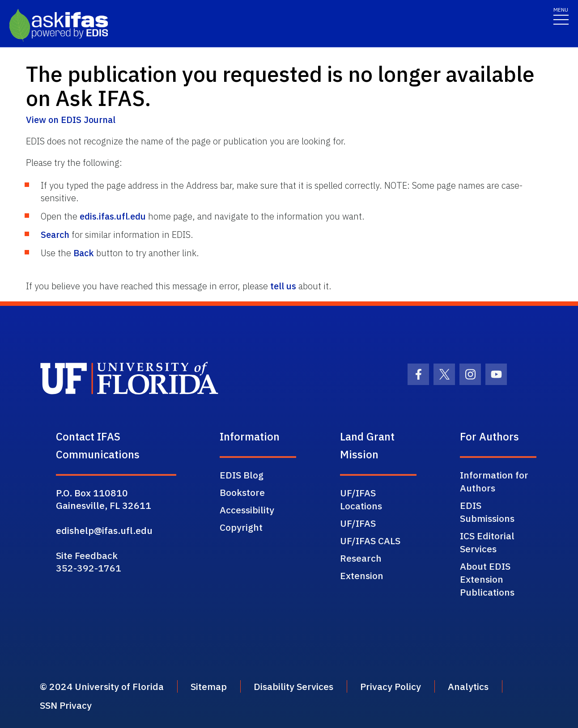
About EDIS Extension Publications (487, 579)
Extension (362, 576)
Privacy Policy (391, 686)
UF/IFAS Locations (361, 499)
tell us (283, 286)
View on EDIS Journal (71, 120)
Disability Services (293, 686)
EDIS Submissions (487, 512)
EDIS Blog (242, 475)
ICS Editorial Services (487, 542)
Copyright (241, 527)
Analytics (468, 686)
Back (84, 253)
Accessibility (247, 510)
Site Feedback (87, 555)
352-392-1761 (89, 568)
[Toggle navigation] (561, 15)
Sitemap (209, 686)
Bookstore (242, 492)
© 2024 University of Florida (102, 686)
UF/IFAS (358, 523)
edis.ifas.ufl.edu (113, 216)
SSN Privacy (66, 705)
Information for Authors (494, 481)
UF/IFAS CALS (370, 541)
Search (55, 235)
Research (361, 558)
